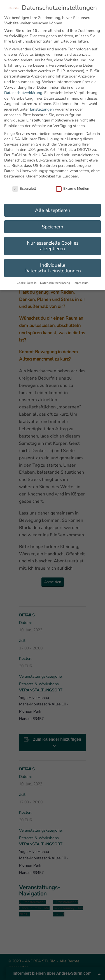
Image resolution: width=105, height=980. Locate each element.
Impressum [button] (81, 283)
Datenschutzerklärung (23, 93)
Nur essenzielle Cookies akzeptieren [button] (53, 246)
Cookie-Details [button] (27, 283)
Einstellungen (42, 109)
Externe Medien (73, 189)
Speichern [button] (53, 227)
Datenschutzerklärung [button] (55, 283)
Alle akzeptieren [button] (53, 210)
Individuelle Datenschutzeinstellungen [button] (53, 268)
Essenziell (24, 189)
